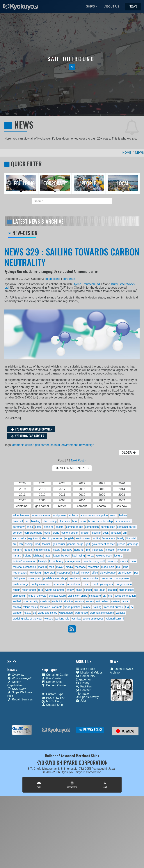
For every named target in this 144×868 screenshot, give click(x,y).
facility (96, 538)
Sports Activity (87, 697)
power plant (34, 578)
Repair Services (20, 699)
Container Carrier (55, 675)
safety (70, 590)
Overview (16, 675)
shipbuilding (53, 279)
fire (15, 544)
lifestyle (43, 561)
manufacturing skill (94, 561)
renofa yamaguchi (102, 584)
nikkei (75, 573)
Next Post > (79, 460)
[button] (72, 67)
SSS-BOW (17, 689)
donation (116, 533)
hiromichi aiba (42, 550)
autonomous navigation (94, 515)
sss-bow (45, 601)
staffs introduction (62, 601)
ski (105, 596)
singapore (95, 596)
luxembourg (56, 561)
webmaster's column (102, 613)
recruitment (74, 584)
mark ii (124, 561)
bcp (27, 521)
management (73, 561)
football (46, 544)
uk (34, 613)
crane (56, 533)
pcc (136, 573)
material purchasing (24, 567)
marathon (112, 561)
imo (88, 550)
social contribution (125, 596)
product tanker (90, 578)
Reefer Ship (52, 682)
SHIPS (90, 7)
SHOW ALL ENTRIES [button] (72, 468)
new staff (50, 573)
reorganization (123, 584)
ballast (123, 515)
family (121, 538)
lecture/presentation (24, 561)
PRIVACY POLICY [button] (91, 730)
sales (79, 590)
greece (121, 544)
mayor (60, 567)
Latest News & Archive (122, 671)
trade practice (72, 607)
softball (17, 601)
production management (115, 578)
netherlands (20, 573)
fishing (29, 544)
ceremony (19, 527)
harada (28, 550)
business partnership (101, 521)
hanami (17, 550)
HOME (127, 153)
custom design (70, 533)
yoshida (76, 619)
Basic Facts (85, 669)
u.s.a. (28, 613)
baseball (18, 521)
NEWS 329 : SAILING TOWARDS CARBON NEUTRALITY (72, 257)
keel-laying (78, 556)
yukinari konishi (115, 619)
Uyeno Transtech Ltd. (87, 284)
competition (92, 527)
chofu (38, 527)
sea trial (112, 590)
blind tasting (50, 521)
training (97, 607)
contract (18, 533)
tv (132, 607)
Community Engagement (86, 678)
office (95, 573)
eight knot (34, 538)
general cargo (75, 544)
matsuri (42, 567)
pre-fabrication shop (55, 578)
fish (21, 544)
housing (79, 550)
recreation (59, 584)
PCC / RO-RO (53, 698)
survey (90, 601)
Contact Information (83, 692)
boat (75, 521)
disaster (96, 533)
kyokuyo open (104, 556)
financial (131, 538)
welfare (49, 619)
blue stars (64, 521)
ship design (20, 596)
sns (110, 596)
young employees (93, 619)
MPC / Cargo (52, 701)
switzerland (102, 601)
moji (119, 567)
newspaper (63, 573)
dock (106, 533)
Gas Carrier (51, 678)
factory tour (109, 538)
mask (133, 561)
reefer (86, 584)
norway (85, 573)
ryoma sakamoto (55, 590)
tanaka (17, 607)
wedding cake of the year (28, 619)
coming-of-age (75, 527)
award (113, 515)
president (74, 578)
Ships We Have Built (20, 694)
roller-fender (29, 590)
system (115, 601)
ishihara (38, 556)
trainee (87, 607)
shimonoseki (126, 590)
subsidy (79, 601)
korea (90, 556)
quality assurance (41, 584)
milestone (94, 567)
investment (124, 550)
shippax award (57, 596)
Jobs (81, 701)
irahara (17, 556)
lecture (118, 556)
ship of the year (37, 596)
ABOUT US (112, 7)
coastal (55, 445)
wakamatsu (66, 613)
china (30, 527)
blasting (36, 521)
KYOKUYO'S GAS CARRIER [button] (27, 436)
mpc (126, 567)
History (83, 683)
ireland (27, 556)
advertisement (21, 515)
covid (47, 533)
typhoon (18, 613)
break (83, 521)
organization (125, 573)
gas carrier (42, 445)
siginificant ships (78, 596)
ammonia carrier (23, 445)
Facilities (84, 686)
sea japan (100, 590)
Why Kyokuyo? (19, 678)
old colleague (108, 573)
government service (104, 544)
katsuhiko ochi (62, 556)
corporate (69, 279)
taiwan (126, 601)
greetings (133, 544)
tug (127, 607)
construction (108, 527)
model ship (108, 567)
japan (48, 556)
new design (87, 445)
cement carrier (123, 521)
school (88, 590)
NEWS (133, 7)
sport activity (31, 601)
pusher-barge (21, 584)
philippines (19, 578)
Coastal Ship (52, 705)
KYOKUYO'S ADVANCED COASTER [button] (31, 429)
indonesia (98, 550)
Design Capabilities (15, 684)
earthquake (19, 538)
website (121, 613)
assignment (60, 515)
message (80, 567)
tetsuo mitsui (30, 607)
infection (110, 550)
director (85, 533)
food (37, 544)
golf (88, 544)
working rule (62, 619)
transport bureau (113, 607)
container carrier (127, 527)
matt (51, 567)
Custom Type (53, 694)
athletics (73, 515)
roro (41, 590)
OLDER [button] (129, 453)
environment (70, 445)
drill (125, 533)
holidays (67, 550)
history (56, 550)
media (69, 567)
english (70, 538)
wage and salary (48, 613)
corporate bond (33, 533)
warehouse (81, 613)
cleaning (49, 527)
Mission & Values (89, 673)
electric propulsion (53, 538)
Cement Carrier (54, 685)
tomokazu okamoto (51, 607)
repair (16, 590)
